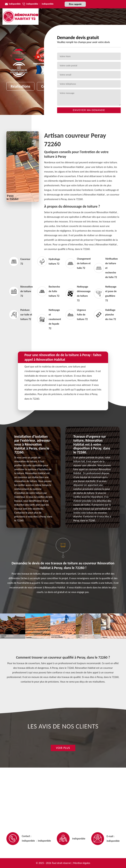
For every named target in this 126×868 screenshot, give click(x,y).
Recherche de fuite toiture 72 (49, 291)
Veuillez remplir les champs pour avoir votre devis (83, 42)
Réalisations (20, 86)
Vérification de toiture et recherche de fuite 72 (106, 268)
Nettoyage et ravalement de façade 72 (49, 319)
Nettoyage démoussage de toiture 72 (77, 294)
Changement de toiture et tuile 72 (77, 263)
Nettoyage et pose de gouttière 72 (105, 294)
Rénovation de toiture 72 (21, 291)
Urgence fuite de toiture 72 (77, 315)
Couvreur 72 (20, 261)
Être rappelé (75, 4)
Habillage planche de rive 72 (105, 315)
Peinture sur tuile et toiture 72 (20, 315)
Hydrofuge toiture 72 (49, 261)
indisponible (15, 4)
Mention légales (82, 863)
